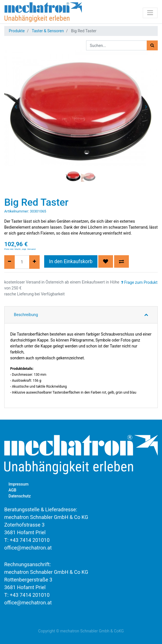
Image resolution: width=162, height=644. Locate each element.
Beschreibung (26, 315)
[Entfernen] (9, 262)
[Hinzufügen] (34, 262)
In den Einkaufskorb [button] (71, 261)
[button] (16, 107)
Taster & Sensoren (48, 31)
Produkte (17, 31)
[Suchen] (152, 45)
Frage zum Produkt (139, 282)
